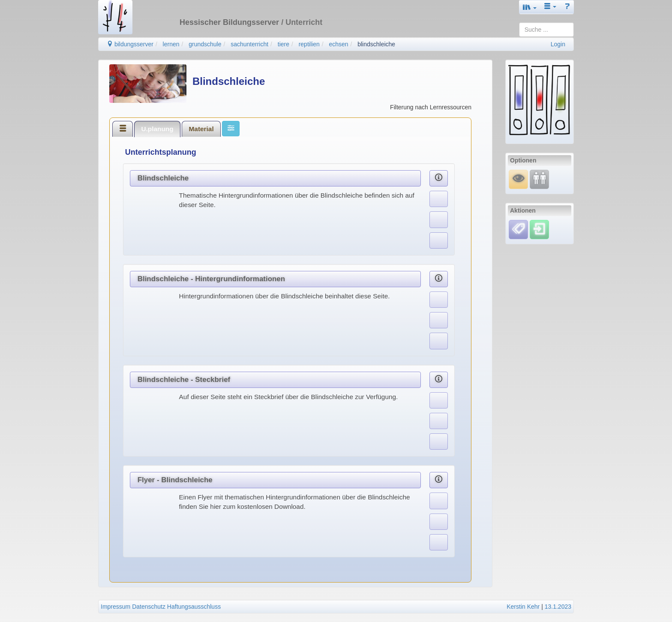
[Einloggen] (539, 229)
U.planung (157, 129)
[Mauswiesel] (518, 179)
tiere (283, 44)
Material (201, 129)
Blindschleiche (163, 178)
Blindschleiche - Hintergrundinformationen (211, 279)
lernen (171, 44)
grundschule (205, 44)
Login (558, 44)
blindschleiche (376, 44)
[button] (530, 7)
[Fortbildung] (539, 179)
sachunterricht (249, 44)
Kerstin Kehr (523, 607)
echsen (338, 44)
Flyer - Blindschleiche (175, 480)
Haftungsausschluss (194, 607)
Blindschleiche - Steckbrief (184, 380)
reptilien (309, 44)
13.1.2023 (558, 607)
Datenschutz (149, 607)
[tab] (123, 129)
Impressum (115, 607)
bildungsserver (130, 44)
